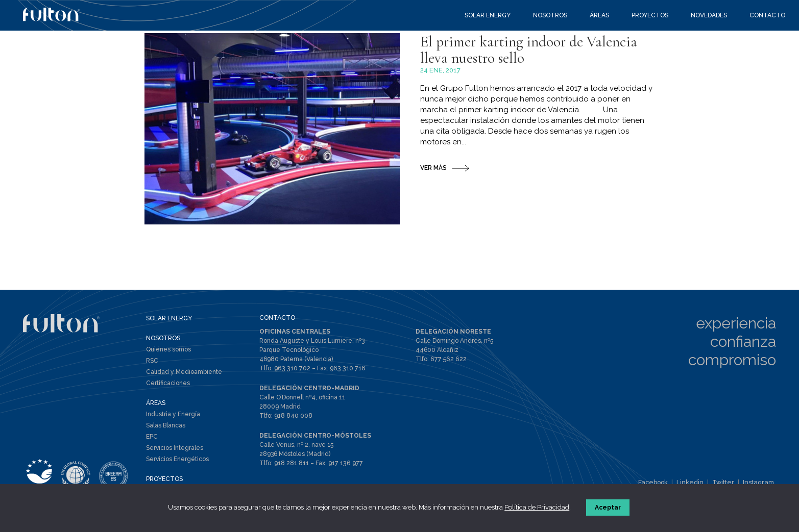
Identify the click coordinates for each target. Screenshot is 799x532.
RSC (152, 367)
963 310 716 (344, 374)
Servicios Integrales (175, 454)
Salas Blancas (166, 432)
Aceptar (609, 509)
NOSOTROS (163, 344)
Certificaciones (168, 389)
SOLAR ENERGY (169, 324)
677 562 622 (447, 365)
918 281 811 (292, 468)
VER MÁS (433, 213)
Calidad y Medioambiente (184, 378)
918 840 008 (293, 421)
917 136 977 (344, 468)
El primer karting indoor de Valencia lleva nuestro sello (536, 93)
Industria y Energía (173, 420)
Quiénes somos (168, 356)
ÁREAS (156, 409)
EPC (152, 443)
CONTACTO (277, 324)
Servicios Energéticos (177, 465)
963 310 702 (291, 374)
